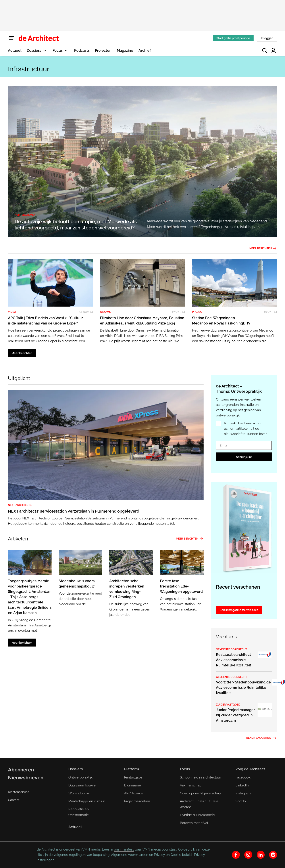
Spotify (241, 801)
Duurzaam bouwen (83, 785)
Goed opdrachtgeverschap (200, 793)
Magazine (125, 51)
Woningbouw (79, 793)
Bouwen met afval (194, 823)
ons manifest (124, 849)
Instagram (243, 793)
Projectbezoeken (137, 801)
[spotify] (273, 855)
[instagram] (248, 855)
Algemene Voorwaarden (130, 855)
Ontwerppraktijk (80, 777)
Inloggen (267, 38)
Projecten (103, 51)
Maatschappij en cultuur (87, 801)
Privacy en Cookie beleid (173, 855)
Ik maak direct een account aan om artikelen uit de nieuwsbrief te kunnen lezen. (246, 429)
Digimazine (133, 785)
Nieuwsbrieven (26, 778)
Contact (14, 800)
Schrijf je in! (244, 457)
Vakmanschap (191, 785)
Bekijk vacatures (262, 738)
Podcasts (82, 51)
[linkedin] (261, 855)
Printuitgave (133, 777)
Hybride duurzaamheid (197, 815)
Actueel (15, 51)
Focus (61, 51)
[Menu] (12, 38)
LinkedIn (242, 785)
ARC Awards (133, 793)
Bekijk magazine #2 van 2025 (239, 610)
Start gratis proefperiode (233, 38)
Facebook (243, 777)
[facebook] (236, 855)
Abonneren (21, 770)
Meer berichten (263, 248)
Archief (145, 51)
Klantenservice (19, 792)
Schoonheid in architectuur (200, 777)
